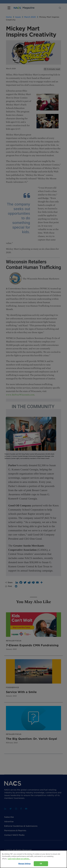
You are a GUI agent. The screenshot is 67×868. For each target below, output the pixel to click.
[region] (33, 859)
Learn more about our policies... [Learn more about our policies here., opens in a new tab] (19, 859)
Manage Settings (24, 864)
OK (41, 864)
